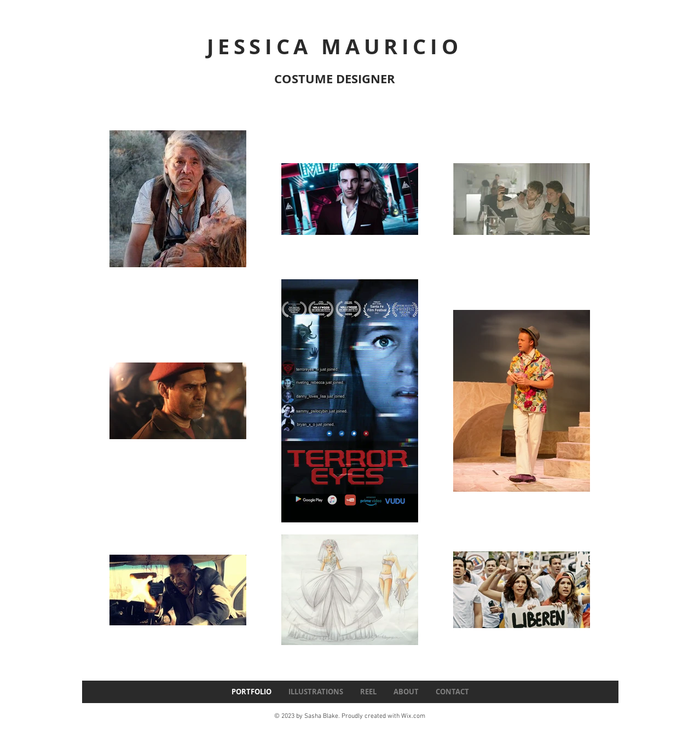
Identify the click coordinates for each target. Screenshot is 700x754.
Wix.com (413, 716)
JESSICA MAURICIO (335, 46)
